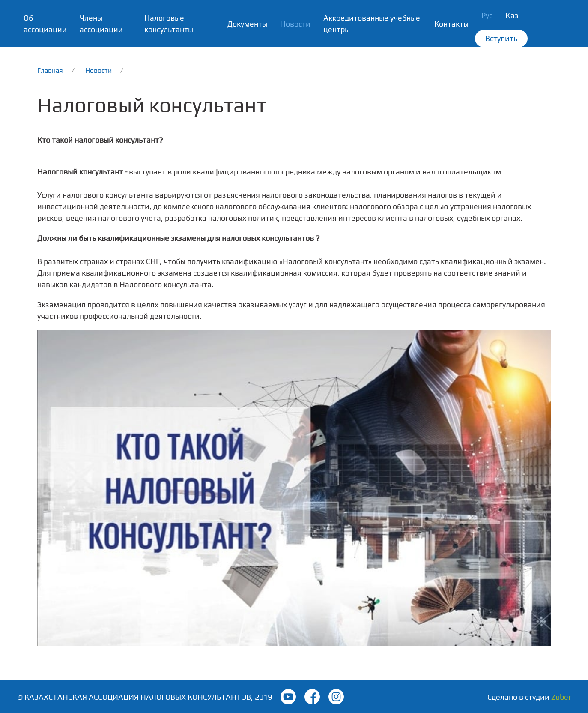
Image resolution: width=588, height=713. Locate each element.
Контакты (451, 24)
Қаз (512, 15)
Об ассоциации (45, 24)
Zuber (561, 697)
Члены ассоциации (101, 24)
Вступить (501, 38)
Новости (295, 24)
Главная (50, 70)
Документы (247, 24)
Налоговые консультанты (169, 24)
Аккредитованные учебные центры (372, 24)
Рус (487, 15)
